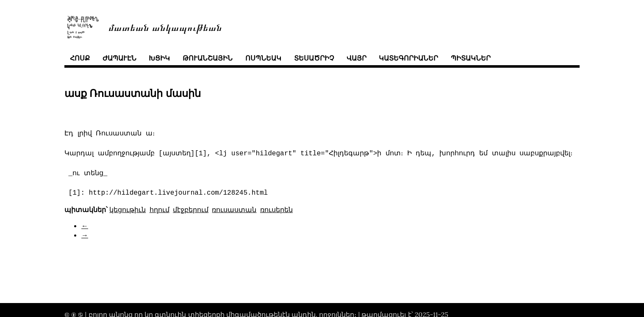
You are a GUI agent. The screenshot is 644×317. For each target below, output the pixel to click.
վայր (357, 58)
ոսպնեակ (263, 58)
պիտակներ (471, 58)
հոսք (80, 58)
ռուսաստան (234, 209)
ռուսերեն (276, 209)
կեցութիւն (128, 209)
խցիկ (159, 58)
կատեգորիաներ (408, 58)
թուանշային (208, 58)
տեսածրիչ (314, 58)
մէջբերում (191, 209)
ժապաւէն (119, 58)
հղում (160, 209)
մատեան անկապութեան (165, 27)
